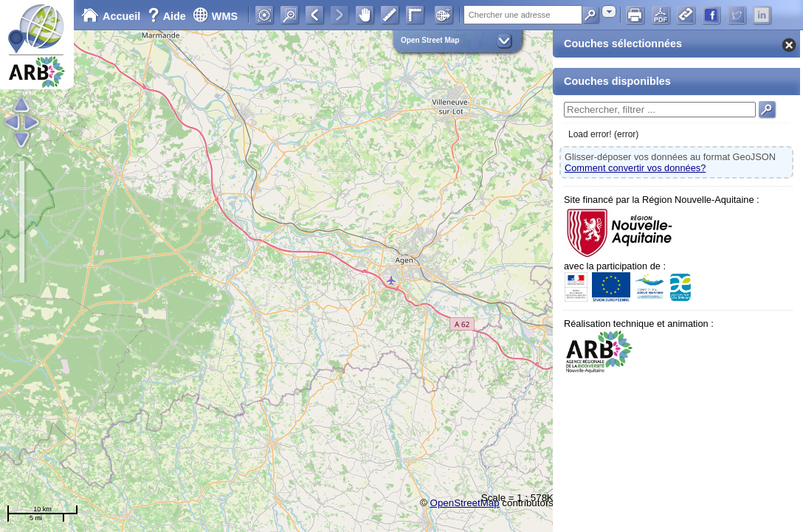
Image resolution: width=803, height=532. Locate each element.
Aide (168, 16)
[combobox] (609, 11)
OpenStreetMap (465, 503)
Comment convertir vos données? (635, 168)
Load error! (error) (603, 134)
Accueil (111, 16)
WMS (215, 16)
